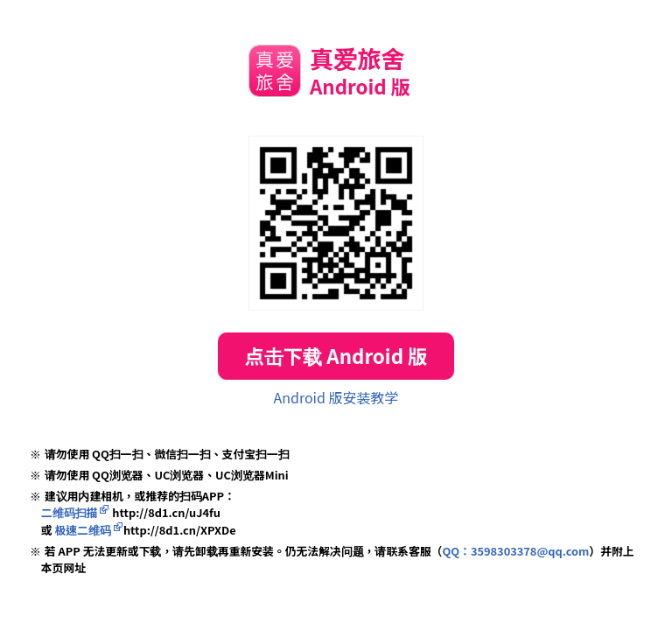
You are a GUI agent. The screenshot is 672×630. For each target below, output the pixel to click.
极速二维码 (83, 530)
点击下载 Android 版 (336, 355)
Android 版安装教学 (336, 397)
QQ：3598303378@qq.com (515, 551)
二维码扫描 (70, 512)
